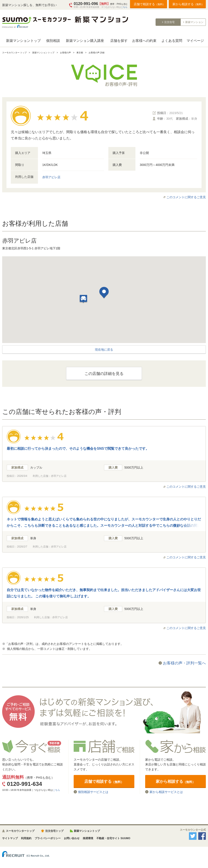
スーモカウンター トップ (14, 53)
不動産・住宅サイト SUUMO (113, 838)
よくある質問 (172, 41)
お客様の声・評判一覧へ (184, 663)
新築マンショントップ (23, 41)
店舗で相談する (149, 4)
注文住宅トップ (54, 831)
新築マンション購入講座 (85, 41)
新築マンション (194, 22)
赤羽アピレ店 (51, 177)
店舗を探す (119, 41)
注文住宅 (169, 22)
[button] (104, 293)
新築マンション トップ (43, 53)
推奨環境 (88, 838)
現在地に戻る (104, 350)
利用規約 (26, 838)
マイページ (195, 41)
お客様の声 (65, 53)
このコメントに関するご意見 (186, 197)
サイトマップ (10, 838)
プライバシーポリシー (48, 838)
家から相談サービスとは (166, 792)
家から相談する (188, 4)
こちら (124, 7)
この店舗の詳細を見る (104, 374)
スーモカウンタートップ (20, 831)
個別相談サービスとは (93, 792)
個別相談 (53, 41)
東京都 (80, 53)
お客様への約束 (144, 41)
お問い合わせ (72, 838)
